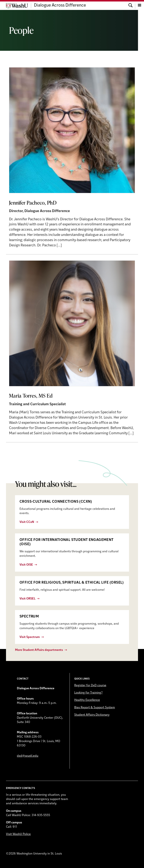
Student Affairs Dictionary (92, 715)
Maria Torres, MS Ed (31, 395)
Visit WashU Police (18, 834)
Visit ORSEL (27, 599)
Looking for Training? (88, 693)
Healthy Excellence (87, 700)
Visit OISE (26, 565)
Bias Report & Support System (95, 708)
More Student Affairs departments (39, 650)
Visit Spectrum (30, 637)
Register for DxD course (90, 686)
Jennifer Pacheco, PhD (33, 203)
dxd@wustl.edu (28, 756)
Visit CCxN (27, 522)
